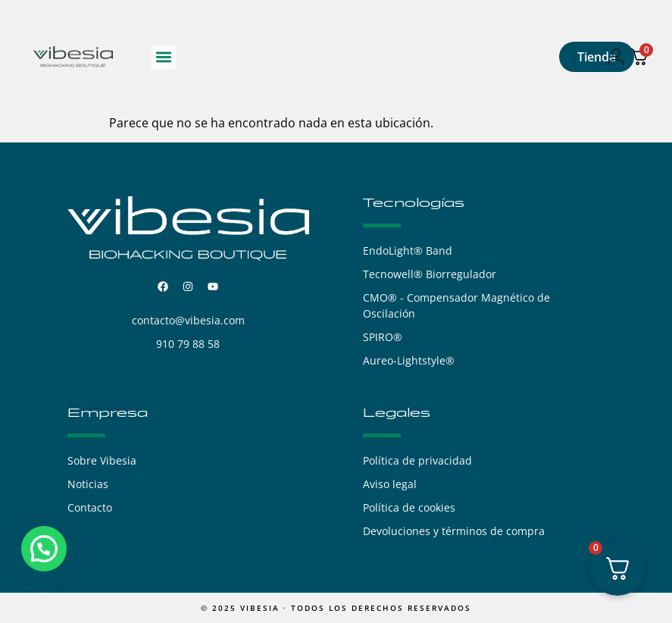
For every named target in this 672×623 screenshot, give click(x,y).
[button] (163, 57)
